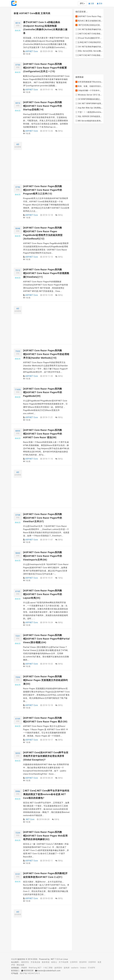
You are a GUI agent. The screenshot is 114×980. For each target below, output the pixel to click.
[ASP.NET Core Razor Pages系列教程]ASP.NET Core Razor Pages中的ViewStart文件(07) (43, 518)
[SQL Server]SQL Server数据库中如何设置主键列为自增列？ (89, 51)
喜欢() (18, 31)
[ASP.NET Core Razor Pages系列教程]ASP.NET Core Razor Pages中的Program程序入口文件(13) (43, 190)
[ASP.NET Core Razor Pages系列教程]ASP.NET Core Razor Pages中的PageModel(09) (43, 392)
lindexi (83, 968)
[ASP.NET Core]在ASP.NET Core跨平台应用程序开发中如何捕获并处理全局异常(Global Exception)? (46, 756)
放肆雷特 (58, 968)
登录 (100, 2)
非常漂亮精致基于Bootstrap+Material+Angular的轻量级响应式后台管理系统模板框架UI (89, 82)
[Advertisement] (46, 160)
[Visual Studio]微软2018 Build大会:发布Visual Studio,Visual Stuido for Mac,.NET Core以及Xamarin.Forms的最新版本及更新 (89, 38)
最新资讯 (25, 962)
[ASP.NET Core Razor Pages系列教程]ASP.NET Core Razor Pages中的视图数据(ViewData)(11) (46, 273)
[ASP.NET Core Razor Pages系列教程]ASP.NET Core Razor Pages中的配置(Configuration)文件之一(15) (45, 68)
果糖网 (24, 968)
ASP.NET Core (32, 51)
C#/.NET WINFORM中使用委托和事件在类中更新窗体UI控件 (89, 104)
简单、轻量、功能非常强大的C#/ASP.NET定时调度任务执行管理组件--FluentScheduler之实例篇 (89, 86)
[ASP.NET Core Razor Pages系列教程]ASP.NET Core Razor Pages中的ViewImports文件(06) (43, 556)
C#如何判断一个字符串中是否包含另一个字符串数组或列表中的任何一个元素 (89, 91)
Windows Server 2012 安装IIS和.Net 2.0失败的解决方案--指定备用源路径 (89, 95)
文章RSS (74, 962)
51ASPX (92, 968)
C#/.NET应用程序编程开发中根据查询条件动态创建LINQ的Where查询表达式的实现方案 (89, 47)
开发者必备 (35, 962)
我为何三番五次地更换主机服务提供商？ (89, 21)
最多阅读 (46, 962)
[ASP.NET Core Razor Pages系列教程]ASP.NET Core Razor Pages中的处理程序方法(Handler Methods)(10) (46, 354)
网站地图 (21, 965)
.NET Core (30, 819)
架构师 (67, 968)
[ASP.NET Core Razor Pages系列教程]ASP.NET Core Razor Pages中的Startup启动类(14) (43, 106)
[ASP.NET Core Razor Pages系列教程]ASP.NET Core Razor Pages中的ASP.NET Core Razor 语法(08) (43, 434)
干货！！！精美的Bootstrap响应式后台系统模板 (89, 112)
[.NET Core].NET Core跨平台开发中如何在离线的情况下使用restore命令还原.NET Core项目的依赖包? (46, 794)
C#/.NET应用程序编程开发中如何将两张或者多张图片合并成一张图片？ (89, 29)
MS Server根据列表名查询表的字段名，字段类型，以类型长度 (89, 121)
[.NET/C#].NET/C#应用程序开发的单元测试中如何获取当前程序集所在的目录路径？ (89, 34)
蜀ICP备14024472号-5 (30, 973)
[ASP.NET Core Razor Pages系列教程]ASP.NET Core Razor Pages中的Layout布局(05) (43, 594)
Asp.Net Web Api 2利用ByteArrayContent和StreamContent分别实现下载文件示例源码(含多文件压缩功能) (89, 108)
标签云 (54, 962)
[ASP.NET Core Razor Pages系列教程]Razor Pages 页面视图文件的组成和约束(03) (46, 680)
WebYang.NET (35, 968)
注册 (92, 2)
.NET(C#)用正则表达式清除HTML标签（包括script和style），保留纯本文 (89, 25)
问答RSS (92, 962)
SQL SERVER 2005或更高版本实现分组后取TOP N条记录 (89, 117)
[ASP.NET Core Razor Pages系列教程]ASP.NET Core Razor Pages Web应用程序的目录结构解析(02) (45, 836)
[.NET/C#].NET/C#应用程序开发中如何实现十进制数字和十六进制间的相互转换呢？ (89, 55)
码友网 (14, 959)
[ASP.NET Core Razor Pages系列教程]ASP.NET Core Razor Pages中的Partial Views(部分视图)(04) (46, 639)
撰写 (82, 3)
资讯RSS (83, 962)
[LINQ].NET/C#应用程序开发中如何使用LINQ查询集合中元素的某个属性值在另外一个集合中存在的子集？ (89, 42)
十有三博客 (48, 968)
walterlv (75, 968)
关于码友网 (63, 962)
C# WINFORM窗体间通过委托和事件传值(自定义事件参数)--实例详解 (89, 99)
